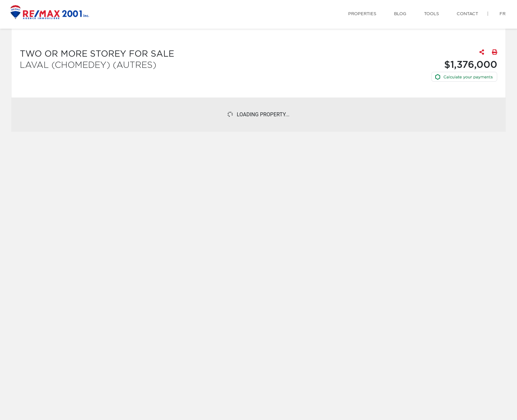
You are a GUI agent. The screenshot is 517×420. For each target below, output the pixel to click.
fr (502, 14)
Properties (362, 14)
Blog (400, 14)
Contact (467, 14)
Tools (431, 14)
